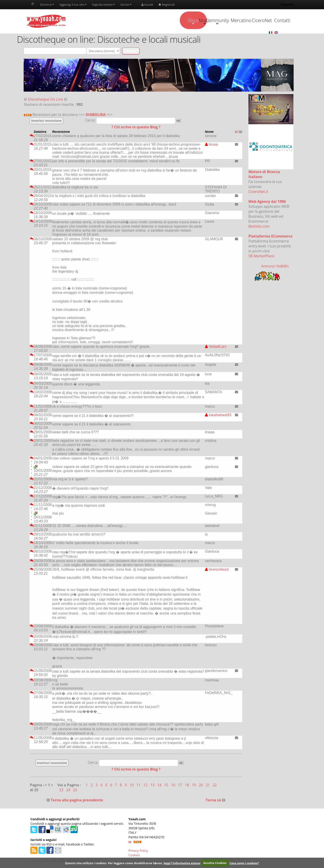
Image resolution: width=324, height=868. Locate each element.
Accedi (147, 5)
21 (208, 786)
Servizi (126, 5)
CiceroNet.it (258, 192)
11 (139, 786)
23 (62, 791)
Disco (129, 21)
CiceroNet (242, 21)
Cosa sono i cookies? (244, 863)
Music (157, 21)
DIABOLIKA (96, 115)
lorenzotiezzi (217, 570)
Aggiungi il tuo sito (73, 5)
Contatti (271, 21)
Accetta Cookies (215, 863)
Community (186, 21)
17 (180, 786)
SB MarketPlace (261, 257)
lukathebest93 (218, 416)
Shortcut (47, 5)
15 (167, 786)
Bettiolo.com (259, 227)
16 (173, 786)
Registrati (166, 5)
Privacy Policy (138, 851)
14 (160, 786)
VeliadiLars (216, 347)
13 (153, 786)
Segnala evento (103, 5)
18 (187, 786)
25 (75, 791)
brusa (211, 145)
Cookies (134, 856)
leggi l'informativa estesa (182, 863)
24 (69, 791)
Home (287, 4)
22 (215, 786)
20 (201, 786)
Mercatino (214, 21)
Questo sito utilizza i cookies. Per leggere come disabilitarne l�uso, (114, 863)
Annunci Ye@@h (275, 267)
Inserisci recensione (46, 121)
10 (132, 786)
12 (146, 786)
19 (194, 786)
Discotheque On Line (46, 100)
